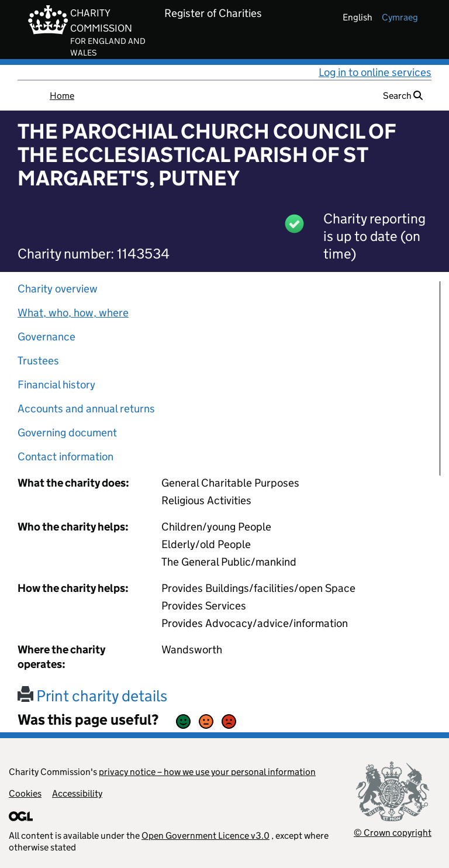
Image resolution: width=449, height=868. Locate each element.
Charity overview (58, 289)
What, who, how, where (73, 313)
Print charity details (92, 696)
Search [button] (403, 96)
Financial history (56, 385)
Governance (46, 337)
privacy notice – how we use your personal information (207, 772)
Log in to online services (375, 72)
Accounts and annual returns (86, 409)
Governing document (67, 433)
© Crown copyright (393, 833)
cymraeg (400, 17)
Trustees (38, 361)
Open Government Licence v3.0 (205, 836)
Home (62, 96)
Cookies (25, 793)
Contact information (65, 457)
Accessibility (77, 793)
